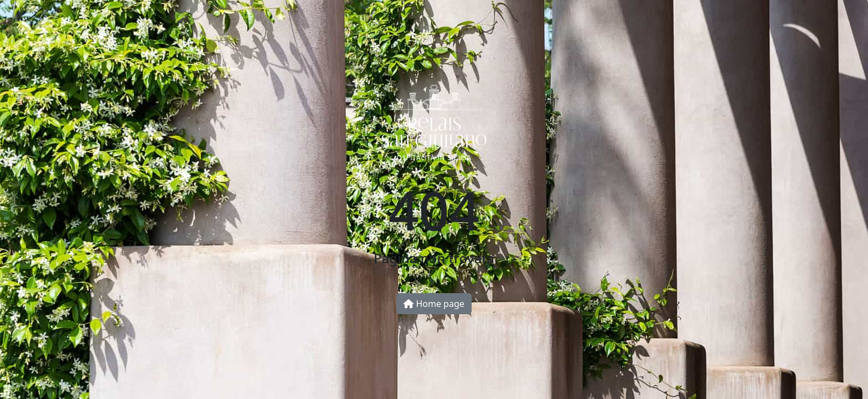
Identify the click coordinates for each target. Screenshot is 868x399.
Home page (434, 304)
